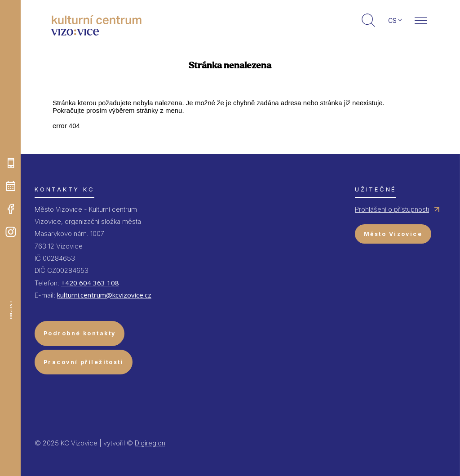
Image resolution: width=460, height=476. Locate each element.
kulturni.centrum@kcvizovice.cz (104, 295)
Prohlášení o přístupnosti (392, 209)
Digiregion (150, 443)
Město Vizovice (393, 234)
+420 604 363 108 (90, 283)
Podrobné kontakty (80, 333)
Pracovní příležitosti (84, 362)
